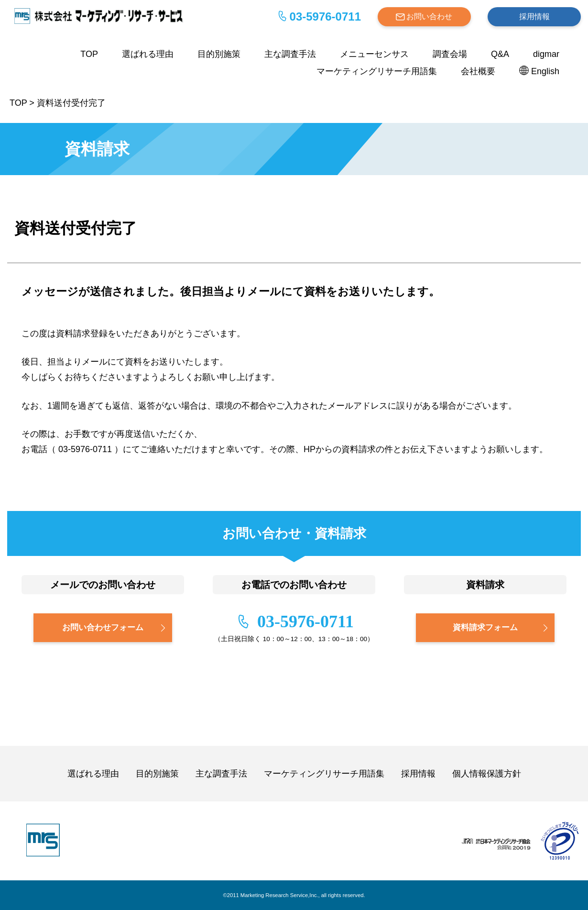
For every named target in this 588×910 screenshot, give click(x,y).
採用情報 (534, 17)
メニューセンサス (374, 54)
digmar (546, 54)
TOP (89, 54)
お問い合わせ (429, 17)
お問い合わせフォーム (103, 627)
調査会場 (450, 54)
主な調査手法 (290, 54)
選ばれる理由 (148, 54)
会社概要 (478, 71)
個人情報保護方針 (487, 774)
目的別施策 (219, 54)
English (545, 71)
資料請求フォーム (485, 627)
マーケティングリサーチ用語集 (377, 71)
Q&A (500, 54)
